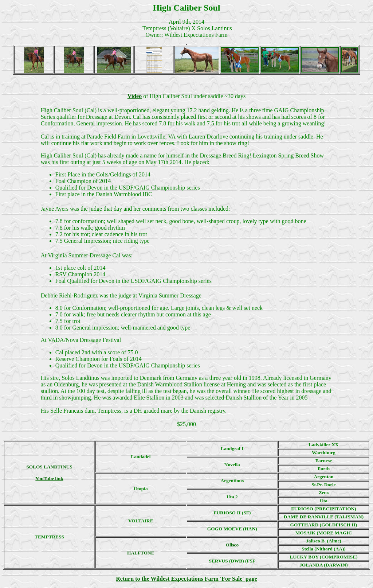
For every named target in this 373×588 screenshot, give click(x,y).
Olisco (232, 545)
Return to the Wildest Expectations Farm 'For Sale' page (186, 579)
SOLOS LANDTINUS (49, 467)
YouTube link (49, 478)
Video (135, 96)
